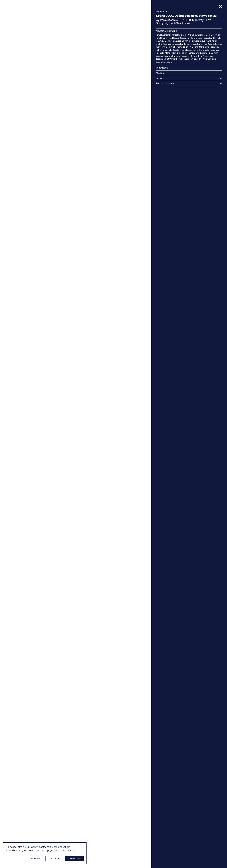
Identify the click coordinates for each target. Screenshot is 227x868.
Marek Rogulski (172, 53)
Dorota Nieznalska (181, 50)
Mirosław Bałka (179, 35)
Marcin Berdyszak (212, 35)
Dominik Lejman (174, 47)
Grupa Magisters (164, 62)
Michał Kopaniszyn (165, 44)
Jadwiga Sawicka (172, 56)
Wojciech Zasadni (193, 59)
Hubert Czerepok (181, 38)
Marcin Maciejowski (209, 47)
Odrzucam (55, 859)
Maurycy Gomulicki (165, 41)
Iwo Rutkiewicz (203, 53)
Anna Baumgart (195, 35)
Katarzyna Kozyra (206, 44)
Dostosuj (36, 859)
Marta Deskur (196, 38)
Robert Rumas (188, 53)
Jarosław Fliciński (212, 38)
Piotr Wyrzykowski (174, 59)
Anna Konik (211, 41)
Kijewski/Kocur (198, 41)
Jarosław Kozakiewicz (186, 44)
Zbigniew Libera (190, 47)
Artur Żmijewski (210, 59)
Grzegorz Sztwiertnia (192, 56)
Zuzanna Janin (183, 41)
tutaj (73, 850)
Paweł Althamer (163, 35)
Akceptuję (75, 859)
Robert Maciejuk (164, 50)
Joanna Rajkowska (200, 50)
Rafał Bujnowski (163, 38)
